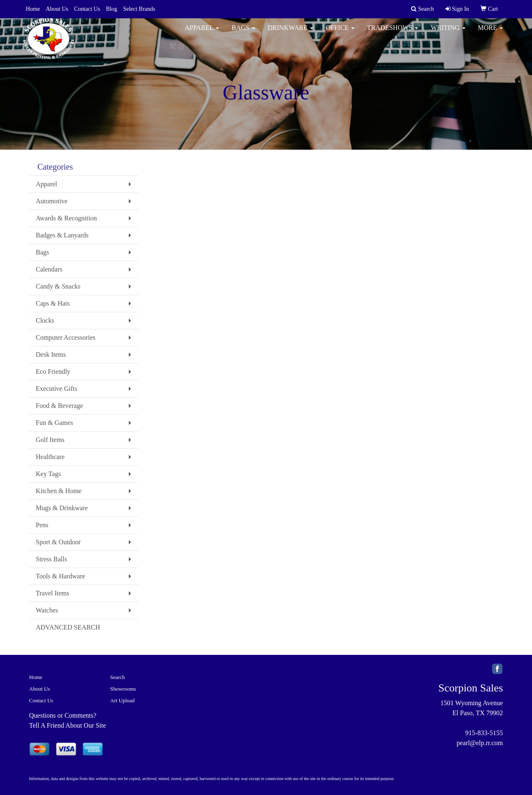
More (490, 33)
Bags (243, 33)
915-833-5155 (484, 733)
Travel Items (53, 593)
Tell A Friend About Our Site (68, 725)
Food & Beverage (59, 406)
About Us (57, 9)
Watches (47, 610)
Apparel (202, 33)
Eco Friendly (53, 372)
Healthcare (50, 457)
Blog (112, 9)
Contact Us (87, 9)
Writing (448, 33)
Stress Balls (51, 559)
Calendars (49, 269)
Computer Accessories (66, 337)
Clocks (45, 320)
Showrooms (123, 689)
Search (117, 677)
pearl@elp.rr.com (480, 743)
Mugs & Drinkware (62, 508)
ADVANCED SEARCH (68, 627)
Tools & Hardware (60, 576)
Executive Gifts (57, 389)
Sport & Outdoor (58, 542)
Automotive (52, 201)
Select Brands (139, 9)
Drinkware (291, 33)
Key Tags (48, 474)
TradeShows (393, 33)
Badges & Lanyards (62, 235)
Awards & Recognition (66, 218)
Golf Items (50, 440)
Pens (42, 525)
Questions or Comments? (63, 715)
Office (340, 33)
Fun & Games (54, 423)
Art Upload (122, 700)
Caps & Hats (53, 303)
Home (33, 9)
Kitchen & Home (59, 491)
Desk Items (51, 354)
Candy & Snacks (58, 286)
